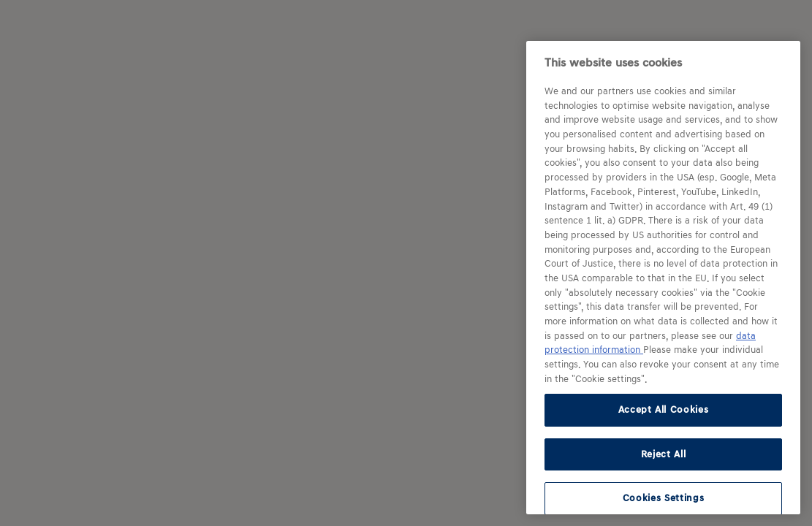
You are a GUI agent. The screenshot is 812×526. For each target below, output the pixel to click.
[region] (663, 278)
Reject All (664, 454)
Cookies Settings (664, 498)
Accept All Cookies (664, 409)
